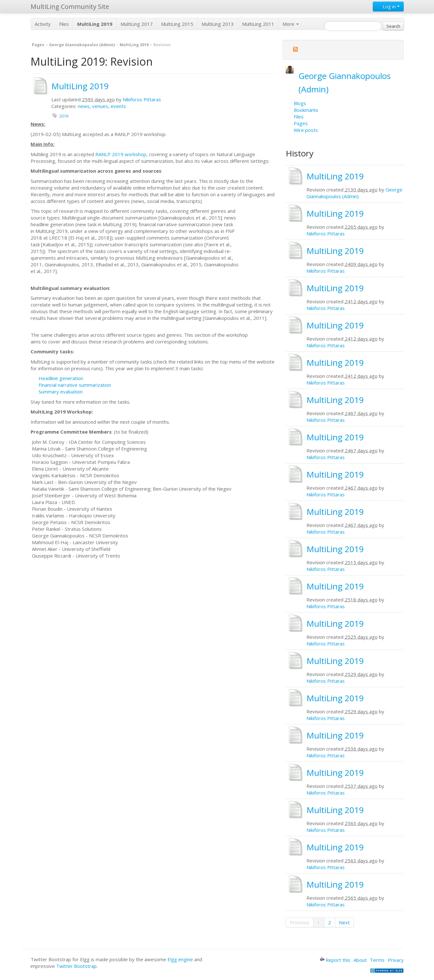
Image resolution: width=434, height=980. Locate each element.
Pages (38, 45)
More (291, 24)
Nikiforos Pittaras (142, 99)
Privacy (396, 960)
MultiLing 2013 (218, 24)
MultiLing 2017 (137, 24)
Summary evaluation (61, 392)
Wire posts (306, 130)
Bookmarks (306, 110)
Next (344, 922)
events (118, 106)
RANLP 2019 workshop (121, 154)
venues (100, 106)
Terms (377, 960)
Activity (43, 24)
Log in (388, 6)
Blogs (300, 103)
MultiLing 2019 (134, 45)
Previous (300, 922)
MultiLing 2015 (177, 24)
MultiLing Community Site (70, 7)
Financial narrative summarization (75, 385)
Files (64, 24)
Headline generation (61, 378)
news (84, 106)
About (360, 960)
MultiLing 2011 (258, 24)
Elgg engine (180, 959)
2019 (64, 116)
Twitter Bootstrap (76, 966)
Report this (335, 960)
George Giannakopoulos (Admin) (82, 45)
